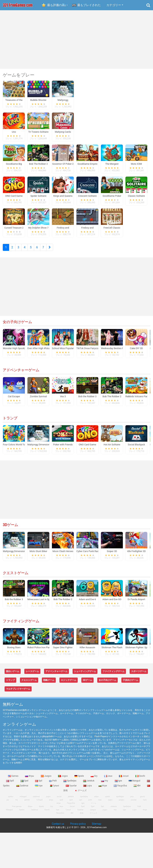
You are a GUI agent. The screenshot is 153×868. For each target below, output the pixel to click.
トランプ (10, 421)
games (27, 803)
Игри (103, 788)
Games (14, 779)
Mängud (9, 812)
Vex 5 (63, 399)
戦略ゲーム (49, 683)
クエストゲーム (16, 576)
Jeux (109, 779)
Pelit (53, 784)
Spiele (79, 779)
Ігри (39, 788)
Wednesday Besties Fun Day (116, 351)
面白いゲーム (13, 674)
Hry (105, 784)
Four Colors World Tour (15, 447)
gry (8, 803)
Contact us (58, 826)
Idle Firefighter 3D (136, 554)
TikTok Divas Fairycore (88, 351)
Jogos (63, 779)
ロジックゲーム (69, 683)
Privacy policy (78, 826)
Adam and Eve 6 (87, 602)
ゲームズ (81, 793)
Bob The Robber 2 (112, 399)
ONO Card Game (87, 447)
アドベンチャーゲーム (21, 373)
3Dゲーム (10, 528)
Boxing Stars (14, 650)
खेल (137, 788)
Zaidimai (22, 788)
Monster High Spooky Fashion (19, 351)
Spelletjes (70, 784)
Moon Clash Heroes (63, 554)
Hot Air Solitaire (112, 447)
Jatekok (89, 784)
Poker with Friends (63, 447)
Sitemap (96, 826)
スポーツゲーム (139, 674)
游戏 (82, 816)
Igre (119, 784)
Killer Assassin (87, 650)
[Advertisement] (77, 40)
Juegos (46, 779)
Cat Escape (14, 399)
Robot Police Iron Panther (41, 650)
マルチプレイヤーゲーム (18, 692)
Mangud (135, 784)
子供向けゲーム (131, 683)
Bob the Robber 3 (87, 399)
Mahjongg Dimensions (39, 447)
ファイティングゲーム (21, 624)
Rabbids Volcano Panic (138, 399)
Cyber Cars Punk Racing (89, 554)
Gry (94, 779)
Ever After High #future (39, 351)
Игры (30, 779)
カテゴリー (114, 5)
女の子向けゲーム (17, 325)
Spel (25, 784)
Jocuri (124, 779)
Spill (10, 784)
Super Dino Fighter (63, 650)
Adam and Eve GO (112, 602)
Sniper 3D (112, 554)
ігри (100, 803)
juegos (122, 803)
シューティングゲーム (85, 674)
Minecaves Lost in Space (40, 602)
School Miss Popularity (64, 351)
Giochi (140, 779)
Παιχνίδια (121, 788)
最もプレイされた (89, 5)
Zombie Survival (38, 399)
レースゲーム (32, 674)
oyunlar (134, 803)
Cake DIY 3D (136, 351)
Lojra (88, 788)
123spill (39, 803)
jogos (110, 803)
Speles (22, 812)
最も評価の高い (57, 5)
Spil (39, 784)
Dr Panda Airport (136, 602)
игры (51, 803)
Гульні (54, 788)
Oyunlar (72, 788)
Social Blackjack (136, 447)
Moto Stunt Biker (38, 554)
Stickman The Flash (112, 650)
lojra (145, 803)
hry (17, 803)
